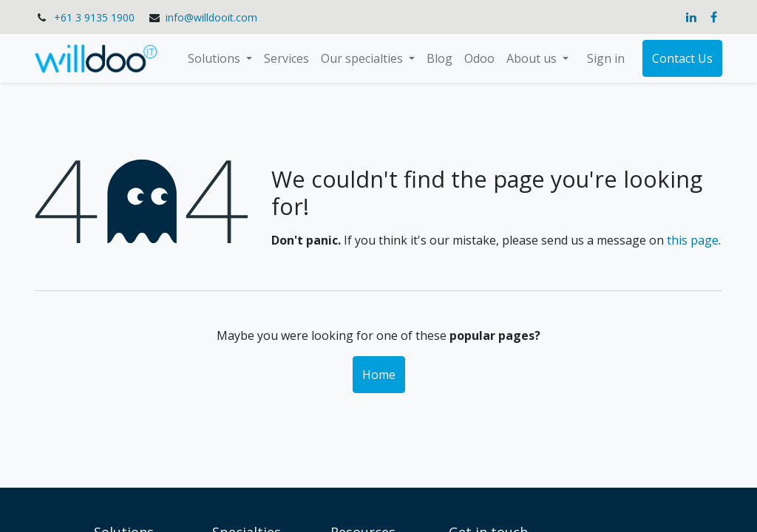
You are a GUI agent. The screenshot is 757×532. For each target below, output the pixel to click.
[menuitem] (286, 58)
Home (379, 375)
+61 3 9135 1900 (94, 17)
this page (693, 240)
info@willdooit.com (211, 17)
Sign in (606, 58)
